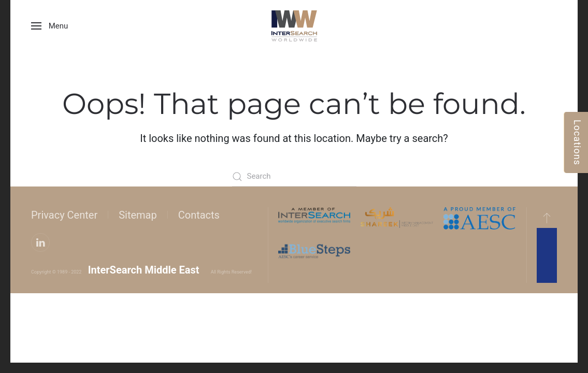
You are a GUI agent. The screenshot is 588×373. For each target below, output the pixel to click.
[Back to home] (294, 26)
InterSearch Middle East (144, 270)
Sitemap (138, 215)
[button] (49, 26)
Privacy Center (64, 215)
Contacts (199, 215)
